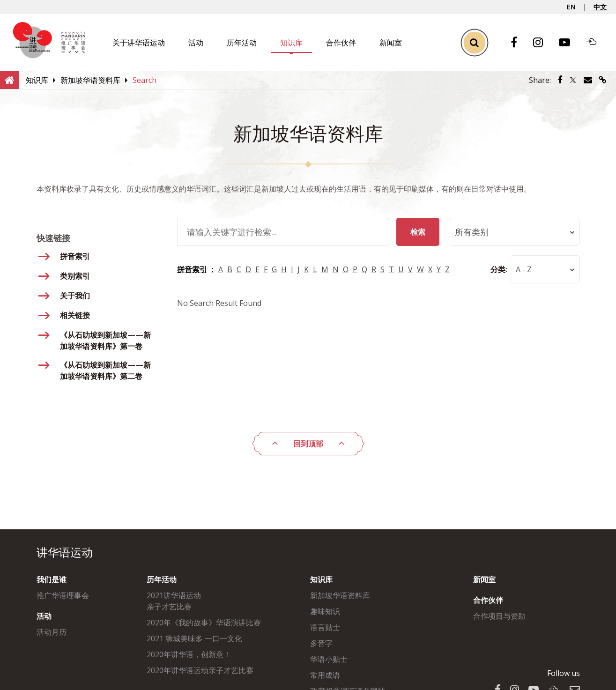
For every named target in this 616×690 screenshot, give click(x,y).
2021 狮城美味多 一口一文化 (194, 638)
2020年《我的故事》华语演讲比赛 (204, 623)
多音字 (321, 643)
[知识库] (37, 80)
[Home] (9, 80)
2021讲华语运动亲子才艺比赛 (174, 601)
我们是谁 (52, 579)
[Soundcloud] (596, 43)
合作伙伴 (341, 43)
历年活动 (242, 43)
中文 (600, 7)
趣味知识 (325, 611)
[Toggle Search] (474, 42)
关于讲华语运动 (139, 43)
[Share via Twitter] (573, 80)
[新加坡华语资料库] (90, 80)
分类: (499, 269)
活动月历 (52, 632)
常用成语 (325, 675)
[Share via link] (603, 80)
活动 (196, 43)
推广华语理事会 (63, 595)
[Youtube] (569, 43)
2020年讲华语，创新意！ (189, 654)
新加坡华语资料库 (340, 595)
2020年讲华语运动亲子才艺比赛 (200, 670)
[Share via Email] (588, 80)
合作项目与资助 (499, 616)
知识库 (291, 43)
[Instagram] (543, 43)
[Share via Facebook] (560, 80)
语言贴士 (325, 627)
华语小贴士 (329, 659)
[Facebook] (519, 43)
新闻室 (391, 43)
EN (571, 7)
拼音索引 (192, 269)
